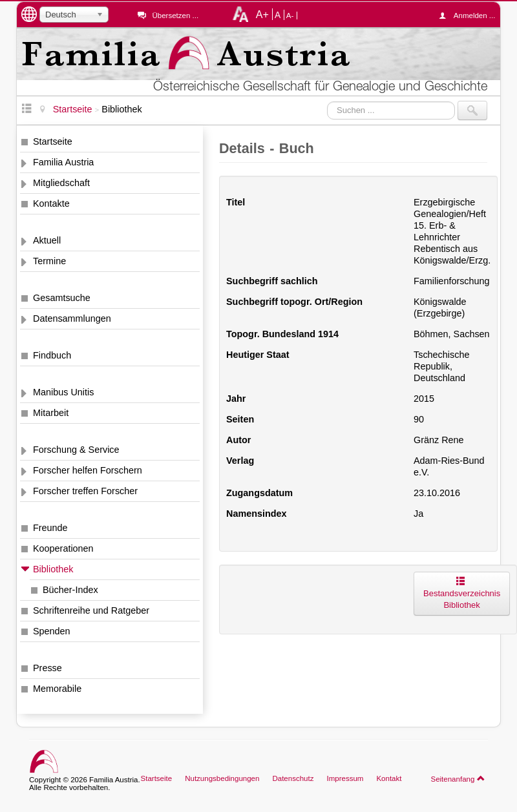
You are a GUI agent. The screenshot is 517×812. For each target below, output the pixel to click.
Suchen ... (327, 101)
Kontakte (51, 203)
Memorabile (57, 689)
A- (290, 16)
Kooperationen (63, 548)
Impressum (345, 778)
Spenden (52, 631)
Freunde (50, 528)
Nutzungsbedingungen (222, 778)
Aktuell (47, 240)
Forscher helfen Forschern (88, 470)
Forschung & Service (76, 450)
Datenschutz (293, 778)
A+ (262, 14)
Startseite (53, 141)
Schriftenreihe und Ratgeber (91, 610)
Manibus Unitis (63, 392)
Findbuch (52, 355)
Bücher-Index (70, 590)
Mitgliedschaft (61, 183)
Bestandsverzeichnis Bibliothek (462, 593)
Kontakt (389, 778)
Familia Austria (63, 162)
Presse (47, 668)
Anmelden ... (470, 16)
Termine (49, 261)
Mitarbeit (51, 413)
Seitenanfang (458, 778)
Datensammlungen (72, 318)
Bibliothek (53, 569)
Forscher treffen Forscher (85, 491)
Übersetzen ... (175, 16)
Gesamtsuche (62, 298)
